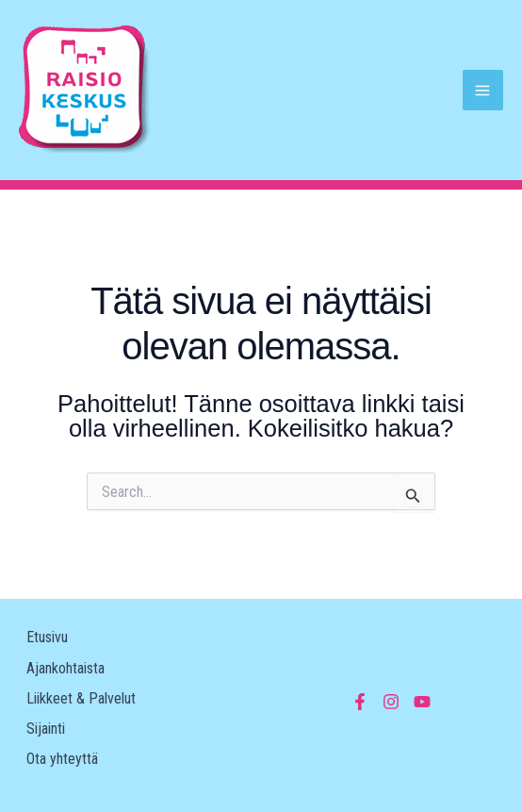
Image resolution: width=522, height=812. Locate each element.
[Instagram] (391, 702)
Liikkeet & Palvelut (81, 698)
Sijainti (46, 729)
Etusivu (47, 637)
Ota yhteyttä (62, 759)
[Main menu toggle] (483, 91)
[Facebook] (360, 702)
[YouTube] (422, 702)
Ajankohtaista (65, 668)
